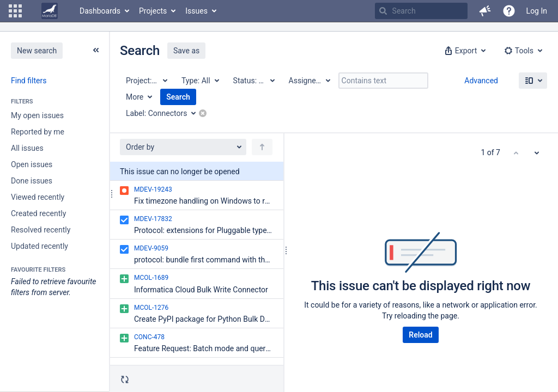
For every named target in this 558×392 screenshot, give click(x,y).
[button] (15, 11)
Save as (186, 51)
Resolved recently (41, 230)
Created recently (38, 213)
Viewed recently (38, 197)
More (135, 97)
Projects (153, 11)
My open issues (37, 115)
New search (37, 51)
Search (178, 97)
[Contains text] (383, 81)
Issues (196, 11)
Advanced (481, 81)
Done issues (32, 181)
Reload (420, 335)
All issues (27, 148)
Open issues (32, 164)
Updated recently (40, 246)
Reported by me (38, 132)
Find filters (29, 81)
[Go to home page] (50, 11)
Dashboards (100, 11)
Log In (537, 11)
